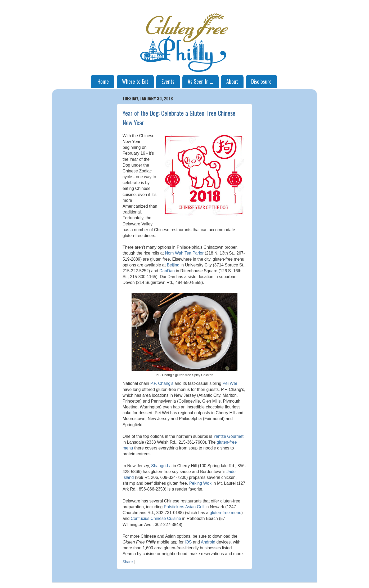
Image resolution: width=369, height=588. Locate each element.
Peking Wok (200, 483)
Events (168, 81)
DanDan (167, 271)
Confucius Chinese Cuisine (156, 518)
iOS (188, 542)
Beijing (173, 265)
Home (103, 81)
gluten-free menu (226, 513)
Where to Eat (135, 81)
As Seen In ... (200, 81)
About (232, 81)
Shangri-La (161, 466)
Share (128, 562)
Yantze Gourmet (228, 436)
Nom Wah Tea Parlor (184, 253)
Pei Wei (230, 383)
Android (208, 542)
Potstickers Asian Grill (184, 507)
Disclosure (261, 81)
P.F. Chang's (162, 383)
